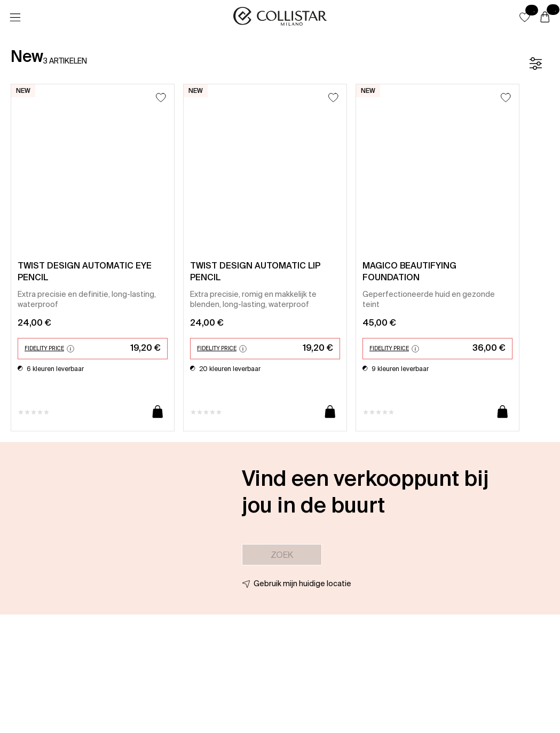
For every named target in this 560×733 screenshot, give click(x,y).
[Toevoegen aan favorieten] (161, 97)
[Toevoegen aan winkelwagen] (158, 412)
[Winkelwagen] (545, 18)
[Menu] (15, 18)
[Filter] (535, 64)
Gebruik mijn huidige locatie (302, 584)
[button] (525, 17)
